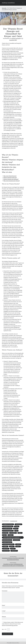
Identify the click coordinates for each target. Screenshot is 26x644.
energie (17, 526)
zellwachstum (14, 551)
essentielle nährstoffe (7, 529)
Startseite (4, 8)
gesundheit (5, 533)
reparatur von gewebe (7, 542)
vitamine (13, 549)
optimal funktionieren (7, 540)
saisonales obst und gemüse (8, 544)
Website (4, 617)
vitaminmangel (6, 551)
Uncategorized (14, 521)
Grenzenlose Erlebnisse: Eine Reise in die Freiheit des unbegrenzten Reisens (13, 559)
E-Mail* (4, 611)
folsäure (16, 529)
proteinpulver (16, 540)
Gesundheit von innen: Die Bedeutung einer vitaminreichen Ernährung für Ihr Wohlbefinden (13, 565)
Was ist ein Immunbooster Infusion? (12, 181)
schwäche (18, 544)
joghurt (20, 533)
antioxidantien (18, 524)
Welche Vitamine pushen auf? (10, 177)
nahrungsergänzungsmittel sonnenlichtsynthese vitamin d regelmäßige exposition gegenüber (12, 537)
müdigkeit (11, 535)
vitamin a (12, 546)
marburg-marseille (16, 38)
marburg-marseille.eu (8, 3)
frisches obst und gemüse (8, 531)
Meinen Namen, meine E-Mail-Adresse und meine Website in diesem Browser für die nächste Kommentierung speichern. (12, 624)
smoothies (5, 546)
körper (4, 535)
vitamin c (18, 546)
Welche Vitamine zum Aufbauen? (11, 179)
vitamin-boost (6, 549)
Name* (4, 605)
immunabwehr (13, 533)
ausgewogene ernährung (8, 526)
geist (16, 531)
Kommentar (5, 591)
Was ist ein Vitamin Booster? (10, 176)
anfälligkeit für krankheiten (8, 524)
